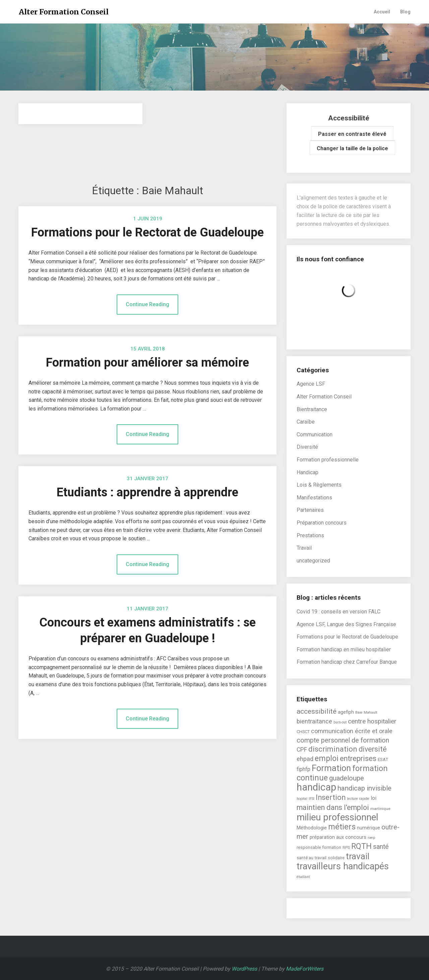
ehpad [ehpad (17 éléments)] (305, 759)
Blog (405, 12)
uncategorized (313, 561)
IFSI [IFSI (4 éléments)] (312, 799)
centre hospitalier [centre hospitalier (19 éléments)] (372, 721)
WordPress (244, 969)
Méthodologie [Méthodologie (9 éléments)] (312, 828)
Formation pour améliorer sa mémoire (147, 363)
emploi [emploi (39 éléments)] (327, 758)
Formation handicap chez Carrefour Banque (347, 662)
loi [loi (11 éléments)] (374, 798)
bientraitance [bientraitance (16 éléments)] (314, 721)
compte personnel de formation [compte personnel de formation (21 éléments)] (343, 740)
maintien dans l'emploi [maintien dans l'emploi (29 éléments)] (333, 807)
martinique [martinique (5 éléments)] (380, 809)
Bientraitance (312, 409)
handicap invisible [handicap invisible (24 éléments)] (364, 788)
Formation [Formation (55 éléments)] (331, 768)
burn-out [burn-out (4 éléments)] (340, 722)
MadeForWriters (305, 969)
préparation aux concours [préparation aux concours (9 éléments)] (338, 837)
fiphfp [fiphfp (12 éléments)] (303, 769)
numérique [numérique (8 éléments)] (369, 828)
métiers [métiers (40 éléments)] (342, 827)
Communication (315, 434)
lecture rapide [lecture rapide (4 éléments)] (358, 799)
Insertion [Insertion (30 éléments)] (331, 797)
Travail (304, 548)
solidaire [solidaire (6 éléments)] (336, 858)
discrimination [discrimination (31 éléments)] (333, 749)
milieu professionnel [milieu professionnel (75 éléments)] (338, 817)
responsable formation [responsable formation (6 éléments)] (319, 847)
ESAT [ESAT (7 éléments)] (383, 759)
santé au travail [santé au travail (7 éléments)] (312, 858)
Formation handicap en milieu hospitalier (344, 649)
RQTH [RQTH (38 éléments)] (361, 846)
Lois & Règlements (319, 485)
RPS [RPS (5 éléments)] (346, 848)
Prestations (310, 535)
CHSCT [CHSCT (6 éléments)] (303, 732)
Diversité (307, 447)
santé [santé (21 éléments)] (381, 847)
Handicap (308, 472)
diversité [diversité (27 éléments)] (373, 749)
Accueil (382, 12)
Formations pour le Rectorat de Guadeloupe (147, 232)
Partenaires (310, 510)
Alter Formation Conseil (64, 12)
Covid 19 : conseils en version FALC (339, 612)
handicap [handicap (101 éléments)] (316, 787)
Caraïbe (306, 422)
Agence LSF (311, 384)
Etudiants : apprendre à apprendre (147, 492)
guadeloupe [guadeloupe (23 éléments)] (347, 778)
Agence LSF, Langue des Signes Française (346, 624)
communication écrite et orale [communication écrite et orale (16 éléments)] (352, 731)
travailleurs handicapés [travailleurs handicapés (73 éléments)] (343, 866)
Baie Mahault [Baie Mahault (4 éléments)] (366, 713)
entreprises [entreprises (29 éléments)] (358, 758)
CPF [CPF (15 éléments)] (302, 749)
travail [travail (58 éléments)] (358, 856)
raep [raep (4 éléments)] (371, 838)
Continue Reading (147, 304)
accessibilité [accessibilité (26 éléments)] (317, 711)
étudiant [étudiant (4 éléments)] (303, 877)
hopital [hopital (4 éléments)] (302, 799)
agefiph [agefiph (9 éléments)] (346, 712)
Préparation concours (322, 523)
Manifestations (314, 498)
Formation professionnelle (328, 460)
